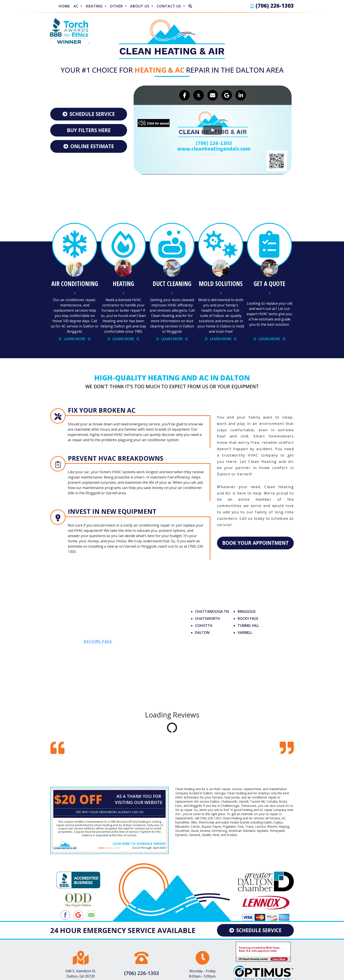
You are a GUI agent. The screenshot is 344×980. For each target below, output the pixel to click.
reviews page (98, 639)
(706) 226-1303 (275, 6)
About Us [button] (140, 6)
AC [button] (77, 6)
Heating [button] (95, 6)
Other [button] (117, 6)
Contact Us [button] (169, 6)
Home (64, 6)
